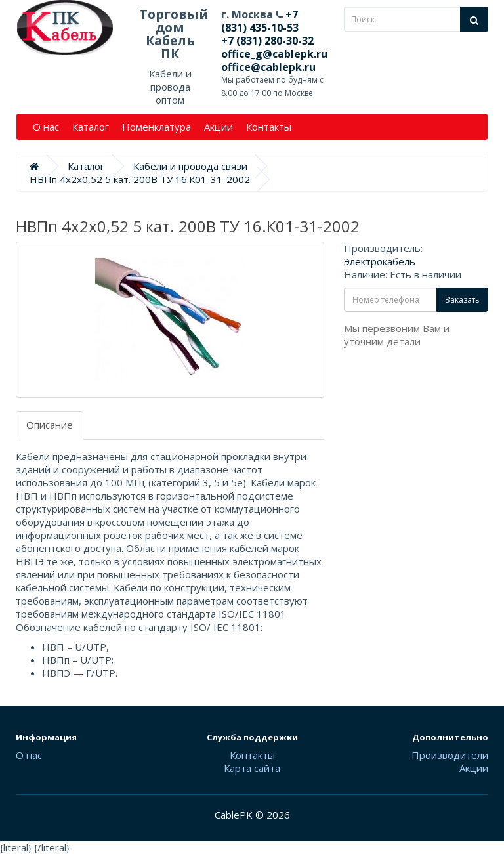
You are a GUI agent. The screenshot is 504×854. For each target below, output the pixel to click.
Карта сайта (252, 768)
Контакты (269, 127)
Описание (50, 425)
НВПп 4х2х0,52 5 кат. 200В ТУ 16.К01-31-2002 (140, 179)
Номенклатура (157, 127)
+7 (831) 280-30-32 (267, 41)
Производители (450, 755)
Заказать (462, 300)
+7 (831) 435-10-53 (260, 21)
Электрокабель (380, 261)
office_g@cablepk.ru (274, 54)
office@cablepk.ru (268, 67)
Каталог (91, 127)
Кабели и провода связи (190, 166)
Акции (219, 127)
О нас (46, 127)
